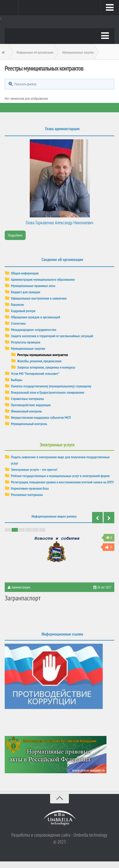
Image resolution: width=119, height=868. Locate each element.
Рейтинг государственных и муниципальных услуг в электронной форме (60, 476)
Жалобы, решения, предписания (39, 361)
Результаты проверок (26, 342)
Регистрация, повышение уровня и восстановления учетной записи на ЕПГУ (62, 482)
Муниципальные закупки (28, 348)
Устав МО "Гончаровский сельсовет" (35, 373)
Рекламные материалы (27, 495)
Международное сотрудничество (34, 330)
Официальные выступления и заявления (39, 298)
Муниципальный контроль (29, 424)
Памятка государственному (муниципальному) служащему (51, 386)
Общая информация (25, 273)
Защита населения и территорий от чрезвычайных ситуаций (52, 336)
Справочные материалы (27, 399)
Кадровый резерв (23, 311)
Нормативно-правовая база (30, 488)
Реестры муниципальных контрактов (43, 355)
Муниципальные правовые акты (33, 286)
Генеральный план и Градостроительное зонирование (48, 392)
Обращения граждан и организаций (36, 317)
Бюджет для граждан (26, 292)
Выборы (17, 380)
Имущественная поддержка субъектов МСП (41, 417)
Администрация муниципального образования (43, 279)
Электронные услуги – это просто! (34, 469)
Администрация (21, 587)
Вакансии (17, 304)
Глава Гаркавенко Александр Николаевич (59, 223)
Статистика (18, 323)
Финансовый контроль (26, 411)
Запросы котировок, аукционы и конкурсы (46, 367)
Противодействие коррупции (31, 405)
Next (109, 518)
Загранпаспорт (23, 598)
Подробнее (15, 235)
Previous (97, 518)
